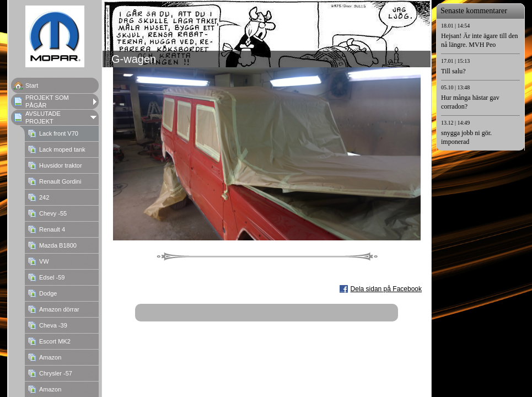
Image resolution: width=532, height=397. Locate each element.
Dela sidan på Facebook (386, 289)
